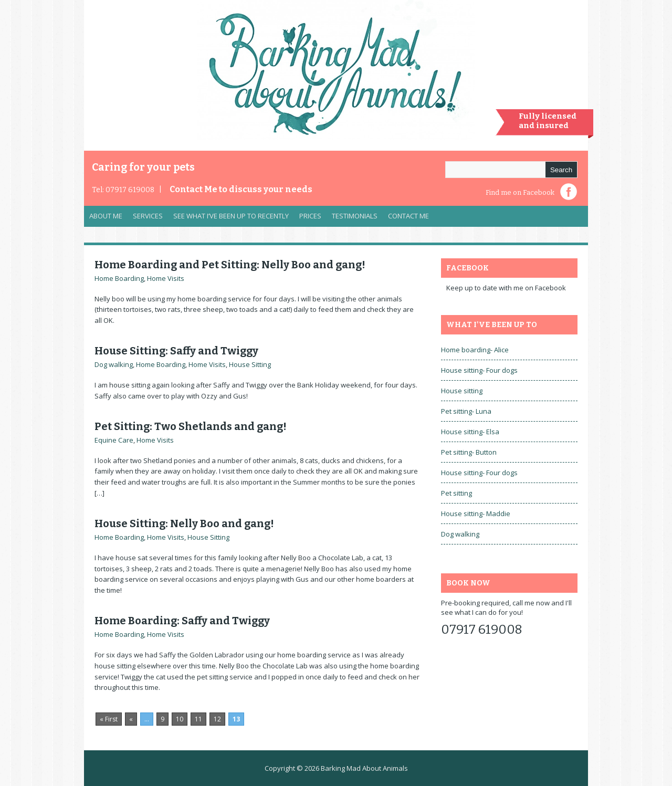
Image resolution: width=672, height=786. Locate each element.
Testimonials (355, 216)
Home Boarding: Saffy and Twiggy (182, 621)
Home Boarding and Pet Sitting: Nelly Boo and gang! (230, 265)
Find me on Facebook (520, 192)
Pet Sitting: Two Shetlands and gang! (191, 426)
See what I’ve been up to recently (231, 216)
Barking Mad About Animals (364, 768)
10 (180, 719)
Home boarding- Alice (475, 350)
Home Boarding (119, 278)
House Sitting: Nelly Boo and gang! (184, 523)
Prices (310, 216)
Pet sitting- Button (469, 452)
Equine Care (114, 440)
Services (145, 218)
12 (217, 719)
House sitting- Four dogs (479, 370)
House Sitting (250, 364)
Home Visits (166, 278)
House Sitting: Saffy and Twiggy (176, 351)
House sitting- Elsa (470, 432)
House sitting (462, 391)
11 (198, 719)
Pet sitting (456, 493)
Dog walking (114, 364)
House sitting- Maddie (476, 513)
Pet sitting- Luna (466, 411)
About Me (106, 216)
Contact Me (241, 189)
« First (109, 719)
